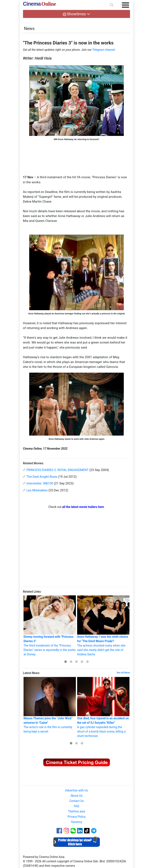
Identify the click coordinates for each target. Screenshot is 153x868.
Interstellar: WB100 (40, 483)
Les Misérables (37, 490)
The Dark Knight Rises (42, 477)
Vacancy (77, 822)
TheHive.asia (77, 811)
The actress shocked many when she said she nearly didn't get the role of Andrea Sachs (103, 626)
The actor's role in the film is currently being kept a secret (50, 705)
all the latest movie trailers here (83, 507)
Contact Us (77, 801)
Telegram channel (104, 50)
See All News (123, 673)
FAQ (76, 806)
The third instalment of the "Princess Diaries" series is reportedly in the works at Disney (50, 626)
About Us (76, 796)
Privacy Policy (76, 817)
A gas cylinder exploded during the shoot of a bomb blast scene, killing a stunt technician (103, 707)
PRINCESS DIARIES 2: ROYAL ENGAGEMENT (57, 470)
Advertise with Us (76, 790)
